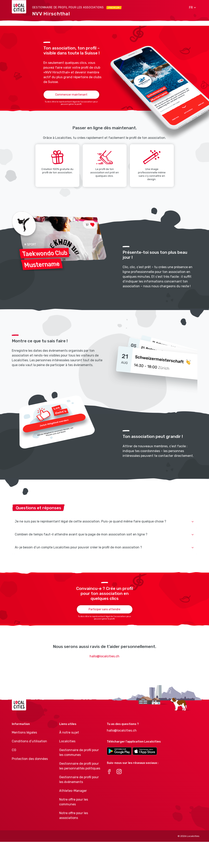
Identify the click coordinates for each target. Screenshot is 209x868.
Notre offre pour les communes (74, 802)
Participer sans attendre (104, 609)
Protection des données (30, 759)
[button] (191, 8)
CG (14, 750)
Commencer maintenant (71, 95)
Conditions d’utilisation (29, 741)
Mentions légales (24, 732)
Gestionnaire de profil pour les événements (79, 780)
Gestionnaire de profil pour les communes (79, 752)
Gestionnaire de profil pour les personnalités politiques (80, 766)
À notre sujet (69, 732)
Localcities (67, 741)
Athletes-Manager (73, 791)
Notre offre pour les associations (74, 815)
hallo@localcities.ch (104, 656)
